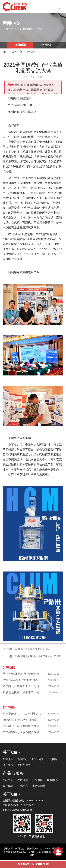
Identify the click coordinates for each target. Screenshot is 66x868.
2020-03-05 (53, 732)
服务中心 (52, 780)
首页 (5, 52)
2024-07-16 (53, 692)
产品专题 (37, 780)
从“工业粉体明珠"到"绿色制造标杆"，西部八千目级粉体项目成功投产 (23, 674)
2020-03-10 (53, 726)
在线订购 (23, 780)
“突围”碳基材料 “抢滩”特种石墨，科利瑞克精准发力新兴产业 (23, 680)
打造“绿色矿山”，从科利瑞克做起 (23, 714)
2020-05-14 (53, 720)
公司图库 (52, 759)
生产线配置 (39, 786)
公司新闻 (20, 45)
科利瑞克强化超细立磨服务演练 (33, 649)
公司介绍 (8, 759)
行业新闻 (46, 45)
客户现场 (8, 786)
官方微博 (8, 765)
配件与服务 (24, 765)
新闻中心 (17, 52)
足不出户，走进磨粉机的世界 (21, 726)
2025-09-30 (53, 680)
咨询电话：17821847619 (33, 864)
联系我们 (37, 759)
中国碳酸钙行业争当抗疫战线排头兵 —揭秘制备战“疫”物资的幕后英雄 (23, 732)
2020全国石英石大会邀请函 (20, 720)
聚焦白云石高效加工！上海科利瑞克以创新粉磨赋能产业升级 (23, 686)
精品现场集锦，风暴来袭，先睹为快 (23, 692)
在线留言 (23, 786)
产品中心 (8, 780)
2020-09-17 (53, 714)
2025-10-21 (53, 674)
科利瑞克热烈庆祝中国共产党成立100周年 (38, 656)
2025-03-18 (53, 686)
